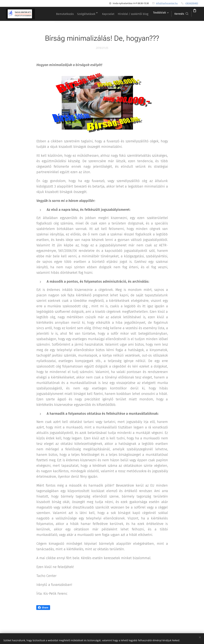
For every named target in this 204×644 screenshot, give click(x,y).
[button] (171, 14)
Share (43, 608)
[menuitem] (83, 14)
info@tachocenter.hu (167, 3)
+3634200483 (191, 3)
